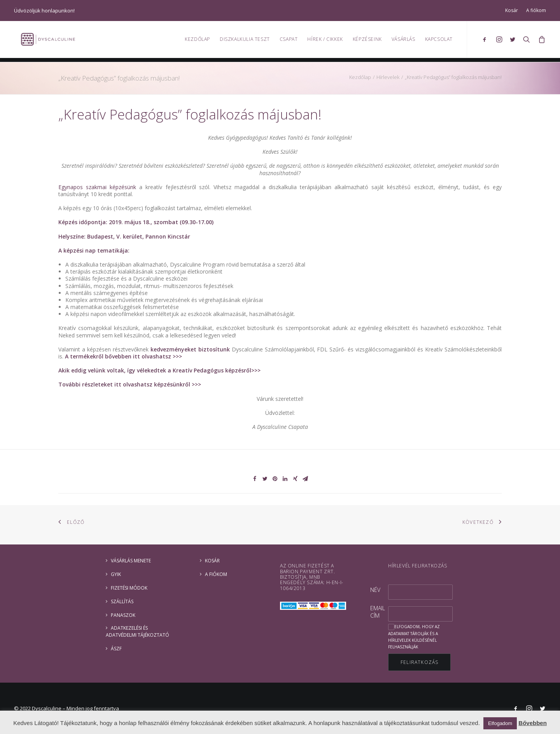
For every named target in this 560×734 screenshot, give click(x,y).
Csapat (289, 41)
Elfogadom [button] (500, 723)
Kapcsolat (439, 41)
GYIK (116, 574)
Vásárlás (403, 41)
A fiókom (536, 10)
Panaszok (123, 615)
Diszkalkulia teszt (245, 41)
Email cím (378, 612)
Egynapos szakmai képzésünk (97, 187)
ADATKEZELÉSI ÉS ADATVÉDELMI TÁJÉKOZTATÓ (137, 631)
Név (375, 590)
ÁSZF (116, 649)
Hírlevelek (388, 77)
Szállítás (122, 601)
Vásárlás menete (131, 561)
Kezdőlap (197, 41)
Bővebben (533, 723)
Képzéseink (367, 41)
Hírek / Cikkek (325, 41)
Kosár (512, 10)
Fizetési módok (129, 588)
